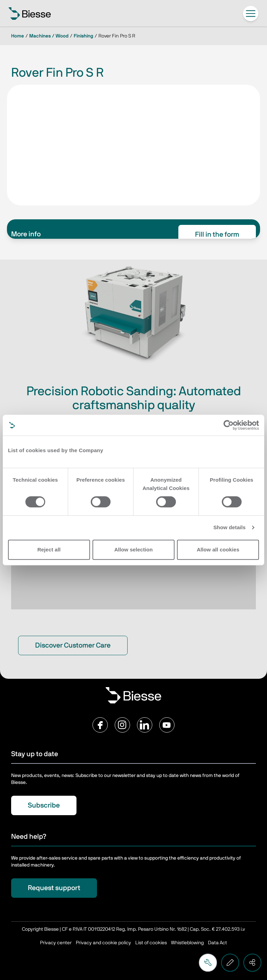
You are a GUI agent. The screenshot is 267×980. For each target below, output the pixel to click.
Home (18, 36)
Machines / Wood (49, 36)
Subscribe (44, 805)
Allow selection (134, 550)
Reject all (49, 550)
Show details (230, 527)
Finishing (83, 36)
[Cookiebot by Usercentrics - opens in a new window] (229, 425)
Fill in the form (217, 235)
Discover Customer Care (73, 645)
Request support (54, 888)
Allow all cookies (218, 550)
